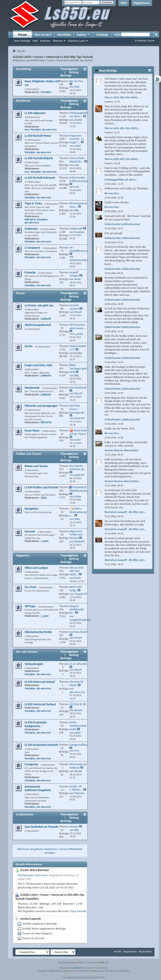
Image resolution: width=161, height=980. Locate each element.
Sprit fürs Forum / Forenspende (77, 409)
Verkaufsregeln (34, 664)
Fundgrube (31, 764)
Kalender (45, 41)
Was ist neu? (43, 35)
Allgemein (23, 556)
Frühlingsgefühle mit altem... (79, 115)
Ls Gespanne (33, 248)
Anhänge (102, 35)
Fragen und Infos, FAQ (38, 365)
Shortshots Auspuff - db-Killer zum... (125, 512)
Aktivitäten (64, 35)
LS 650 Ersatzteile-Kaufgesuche (36, 724)
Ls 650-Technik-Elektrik (39, 158)
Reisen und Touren (36, 466)
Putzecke (30, 272)
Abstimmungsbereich (38, 325)
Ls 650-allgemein (35, 113)
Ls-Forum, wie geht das (39, 305)
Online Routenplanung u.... (78, 512)
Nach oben (145, 951)
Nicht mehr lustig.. (76, 589)
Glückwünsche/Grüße (38, 632)
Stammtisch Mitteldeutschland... (81, 489)
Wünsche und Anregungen (41, 406)
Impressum (130, 951)
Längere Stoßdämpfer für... (77, 610)
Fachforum (23, 101)
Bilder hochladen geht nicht (78, 369)
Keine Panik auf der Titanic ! (78, 432)
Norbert (74, 827)
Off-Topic (30, 606)
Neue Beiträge (22, 41)
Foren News (32, 431)
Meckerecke (32, 388)
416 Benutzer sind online (33, 875)
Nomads (30, 531)
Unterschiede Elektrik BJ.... (77, 160)
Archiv (29, 346)
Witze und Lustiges (36, 568)
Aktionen (58, 41)
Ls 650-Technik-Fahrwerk (40, 178)
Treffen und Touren (29, 454)
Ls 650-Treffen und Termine (41, 487)
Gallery (83, 35)
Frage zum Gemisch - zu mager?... (77, 139)
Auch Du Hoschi (78, 632)
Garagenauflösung (80, 745)
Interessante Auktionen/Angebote (38, 788)
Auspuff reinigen (74, 274)
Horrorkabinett (78, 388)
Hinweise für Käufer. (77, 683)
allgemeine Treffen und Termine (76, 535)
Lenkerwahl (76, 229)
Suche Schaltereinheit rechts (78, 726)
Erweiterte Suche (145, 41)
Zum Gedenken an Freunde (41, 827)
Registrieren (142, 3)
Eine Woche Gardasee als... (78, 468)
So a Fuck (30, 587)
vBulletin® (78, 968)
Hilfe (124, 3)
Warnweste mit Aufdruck (78, 766)
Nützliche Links (76, 41)
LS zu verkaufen (78, 664)
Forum (22, 35)
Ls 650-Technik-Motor (38, 136)
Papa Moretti (78, 911)
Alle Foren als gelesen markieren (37, 849)
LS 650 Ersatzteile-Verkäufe (41, 745)
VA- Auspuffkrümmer (79, 249)
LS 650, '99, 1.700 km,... (76, 788)
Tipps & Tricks (33, 203)
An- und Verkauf (27, 652)
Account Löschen (74, 307)
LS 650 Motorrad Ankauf (40, 682)
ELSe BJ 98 (80, 704)
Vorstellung (24, 69)
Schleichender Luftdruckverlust (79, 179)
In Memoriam (25, 815)
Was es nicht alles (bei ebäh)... (77, 571)
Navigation (31, 509)
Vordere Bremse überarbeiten (122, 450)
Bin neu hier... (77, 81)
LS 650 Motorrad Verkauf (40, 704)
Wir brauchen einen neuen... (78, 326)
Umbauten (31, 229)
